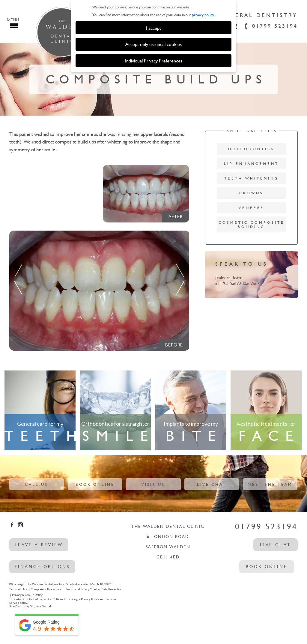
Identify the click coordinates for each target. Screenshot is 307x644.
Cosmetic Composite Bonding (252, 225)
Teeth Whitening (252, 178)
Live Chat (212, 484)
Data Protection (112, 589)
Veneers (251, 208)
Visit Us (153, 484)
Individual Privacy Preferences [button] (154, 61)
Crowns (251, 193)
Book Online (95, 484)
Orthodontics (251, 149)
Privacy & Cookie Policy (27, 595)
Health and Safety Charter (83, 589)
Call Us (36, 484)
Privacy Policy (90, 599)
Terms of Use (18, 589)
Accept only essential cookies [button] (153, 44)
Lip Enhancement (251, 164)
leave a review (39, 545)
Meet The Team (270, 484)
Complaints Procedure (46, 589)
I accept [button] (153, 28)
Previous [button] (18, 277)
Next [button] (180, 277)
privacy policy (203, 15)
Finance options (42, 567)
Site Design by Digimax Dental (30, 606)
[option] (99, 291)
